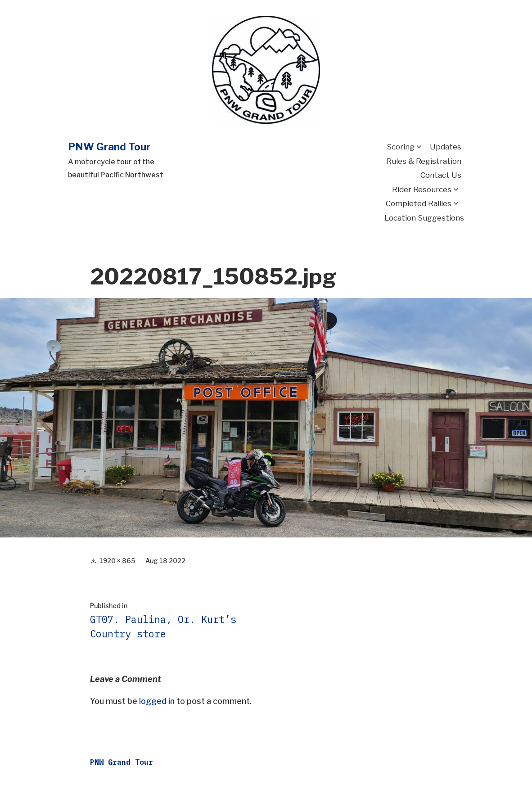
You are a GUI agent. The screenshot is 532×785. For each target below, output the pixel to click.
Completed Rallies (419, 203)
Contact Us (441, 175)
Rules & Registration (424, 161)
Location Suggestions (424, 218)
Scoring (401, 147)
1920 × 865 (117, 561)
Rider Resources (422, 189)
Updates (446, 147)
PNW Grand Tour (109, 147)
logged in (157, 701)
